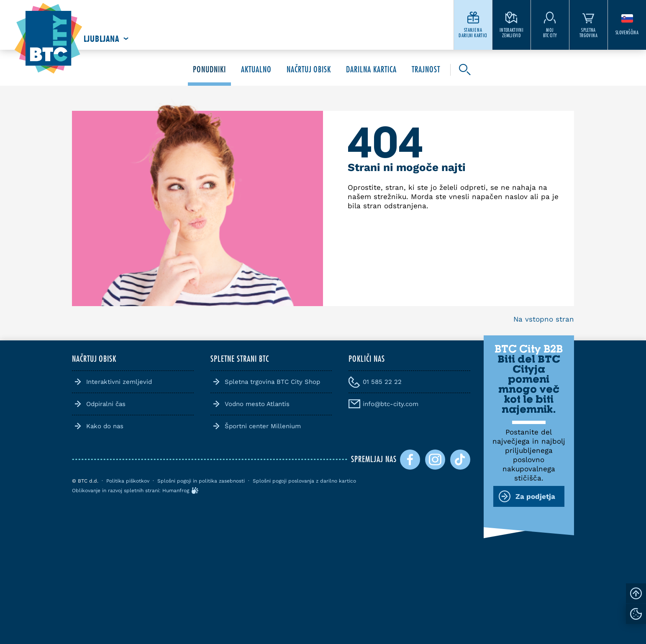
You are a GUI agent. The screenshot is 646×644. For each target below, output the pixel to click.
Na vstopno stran (544, 319)
